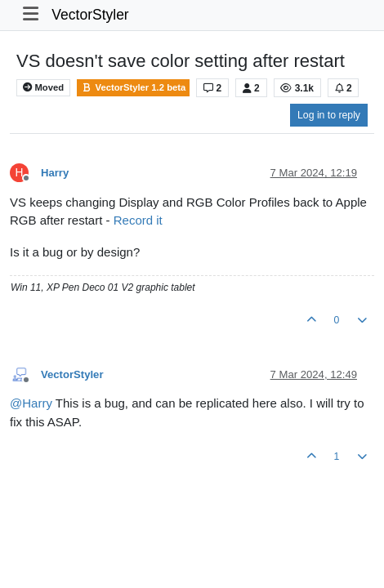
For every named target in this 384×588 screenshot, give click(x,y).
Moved (43, 87)
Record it (138, 220)
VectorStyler (90, 15)
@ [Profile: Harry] (31, 403)
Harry (55, 173)
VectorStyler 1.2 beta (133, 87)
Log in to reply (329, 115)
